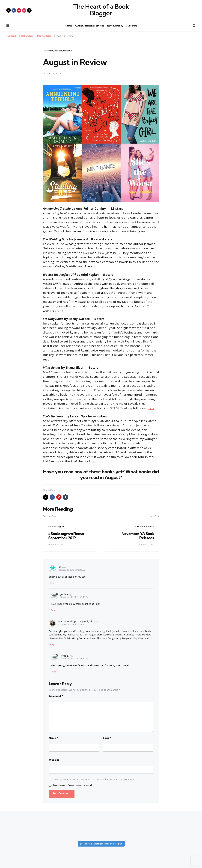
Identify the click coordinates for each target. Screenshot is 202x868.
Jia (60, 567)
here (152, 408)
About (68, 26)
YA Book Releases (145, 526)
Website (54, 760)
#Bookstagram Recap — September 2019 (69, 536)
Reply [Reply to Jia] (52, 583)
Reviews (68, 51)
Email (107, 738)
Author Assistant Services (89, 26)
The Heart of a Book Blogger (101, 10)
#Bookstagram (57, 526)
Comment (56, 696)
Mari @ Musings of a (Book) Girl (76, 621)
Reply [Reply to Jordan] (54, 610)
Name (53, 738)
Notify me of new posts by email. (73, 785)
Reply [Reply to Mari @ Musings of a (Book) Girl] (52, 644)
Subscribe (132, 26)
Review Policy (115, 26)
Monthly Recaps (54, 51)
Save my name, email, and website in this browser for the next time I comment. (94, 779)
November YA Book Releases (137, 536)
